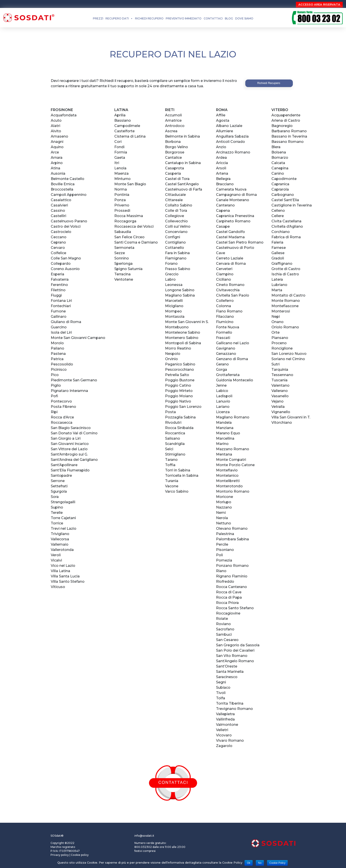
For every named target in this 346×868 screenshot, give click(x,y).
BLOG (229, 18)
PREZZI (98, 18)
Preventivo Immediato (184, 18)
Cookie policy (80, 855)
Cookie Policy (277, 863)
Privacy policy (60, 855)
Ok (249, 863)
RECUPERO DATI (117, 18)
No (260, 863)
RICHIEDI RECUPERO (149, 18)
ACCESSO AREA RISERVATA (319, 4)
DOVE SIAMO (244, 18)
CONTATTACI (213, 18)
